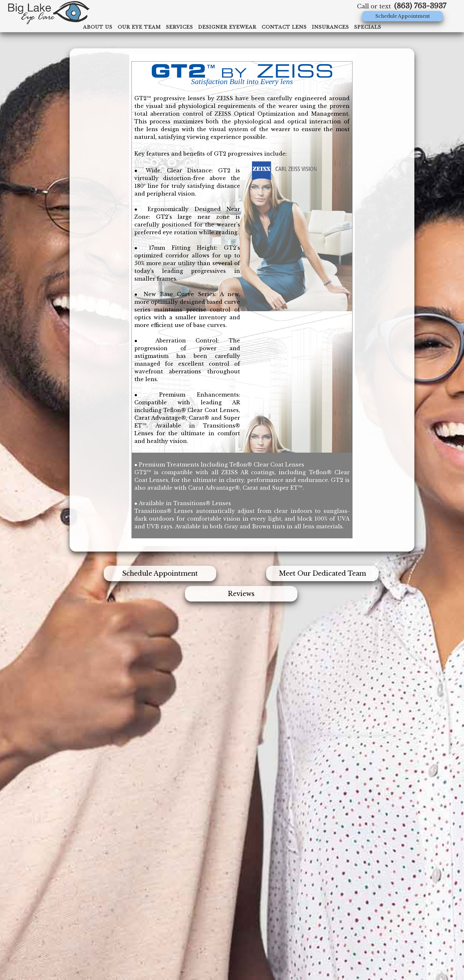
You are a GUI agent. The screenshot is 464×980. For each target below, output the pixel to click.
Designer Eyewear (227, 27)
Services (179, 27)
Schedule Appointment (403, 16)
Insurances (330, 27)
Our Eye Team (139, 27)
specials (368, 27)
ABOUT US (98, 27)
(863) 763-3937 (420, 6)
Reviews (241, 594)
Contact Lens (284, 27)
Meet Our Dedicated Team (323, 573)
